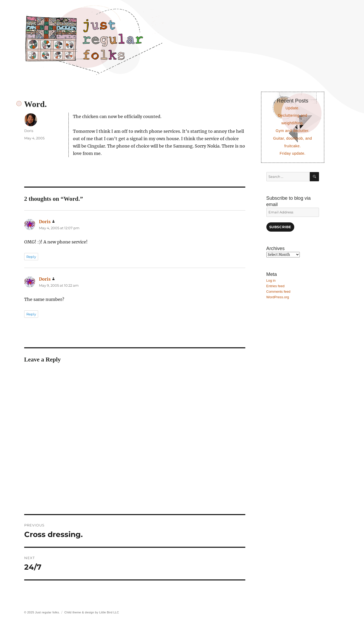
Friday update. (292, 153)
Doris (29, 131)
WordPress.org (278, 297)
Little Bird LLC (109, 612)
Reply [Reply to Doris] (31, 257)
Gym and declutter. (293, 131)
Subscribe (280, 227)
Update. (293, 108)
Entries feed (275, 286)
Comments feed (278, 292)
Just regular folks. (47, 612)
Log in (271, 280)
